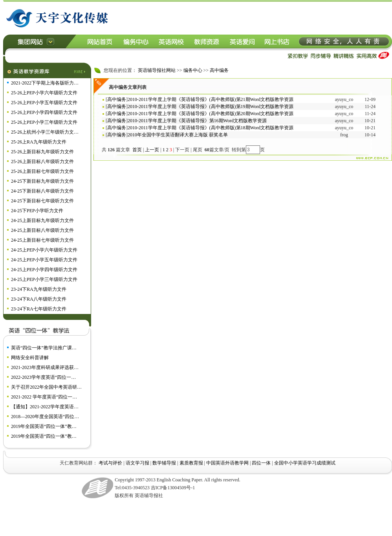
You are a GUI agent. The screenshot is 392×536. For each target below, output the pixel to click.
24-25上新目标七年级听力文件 (42, 240)
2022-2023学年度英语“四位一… (43, 377)
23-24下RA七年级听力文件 (39, 309)
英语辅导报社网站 (157, 70)
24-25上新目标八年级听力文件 (42, 230)
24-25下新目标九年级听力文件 (42, 181)
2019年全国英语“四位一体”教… (44, 426)
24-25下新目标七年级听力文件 (42, 201)
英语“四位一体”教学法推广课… (44, 348)
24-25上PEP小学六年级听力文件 (44, 250)
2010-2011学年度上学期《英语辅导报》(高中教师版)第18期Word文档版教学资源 (211, 128)
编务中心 (193, 70)
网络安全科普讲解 (30, 358)
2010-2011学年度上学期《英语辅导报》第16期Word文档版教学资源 (197, 121)
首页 (137, 150)
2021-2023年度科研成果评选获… (45, 367)
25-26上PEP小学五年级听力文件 (44, 103)
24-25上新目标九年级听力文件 (42, 220)
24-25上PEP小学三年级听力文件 (44, 279)
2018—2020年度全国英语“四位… (45, 417)
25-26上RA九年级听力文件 (39, 142)
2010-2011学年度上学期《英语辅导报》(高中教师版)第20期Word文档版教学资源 (211, 114)
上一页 (152, 150)
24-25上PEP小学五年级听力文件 (44, 260)
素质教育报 (191, 463)
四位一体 (261, 463)
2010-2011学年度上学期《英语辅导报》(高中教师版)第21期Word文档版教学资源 (211, 99)
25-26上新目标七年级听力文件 (42, 171)
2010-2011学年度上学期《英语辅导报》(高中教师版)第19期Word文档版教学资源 (211, 106)
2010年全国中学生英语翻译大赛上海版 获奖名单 (178, 135)
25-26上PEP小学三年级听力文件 (44, 122)
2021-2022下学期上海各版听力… (45, 83)
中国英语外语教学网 (227, 463)
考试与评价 (110, 463)
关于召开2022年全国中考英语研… (46, 387)
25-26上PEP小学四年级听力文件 (44, 112)
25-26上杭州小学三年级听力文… (45, 132)
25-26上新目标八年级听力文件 (42, 162)
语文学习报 (137, 463)
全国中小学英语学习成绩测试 (305, 463)
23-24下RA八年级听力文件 (39, 299)
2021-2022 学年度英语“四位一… (44, 397)
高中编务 (219, 70)
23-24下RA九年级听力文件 (39, 289)
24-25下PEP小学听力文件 (37, 211)
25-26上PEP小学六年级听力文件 (44, 93)
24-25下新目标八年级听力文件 (42, 191)
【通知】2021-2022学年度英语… (45, 407)
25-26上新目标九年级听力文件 (42, 152)
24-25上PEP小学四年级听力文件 (44, 270)
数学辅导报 (164, 463)
